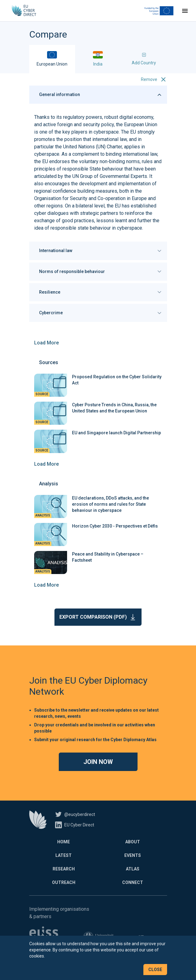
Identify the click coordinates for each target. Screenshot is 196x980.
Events (133, 855)
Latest (64, 855)
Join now (98, 762)
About (133, 842)
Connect (133, 882)
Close (155, 970)
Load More (46, 343)
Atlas (133, 869)
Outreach (64, 882)
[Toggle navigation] (185, 11)
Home (64, 842)
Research (64, 869)
